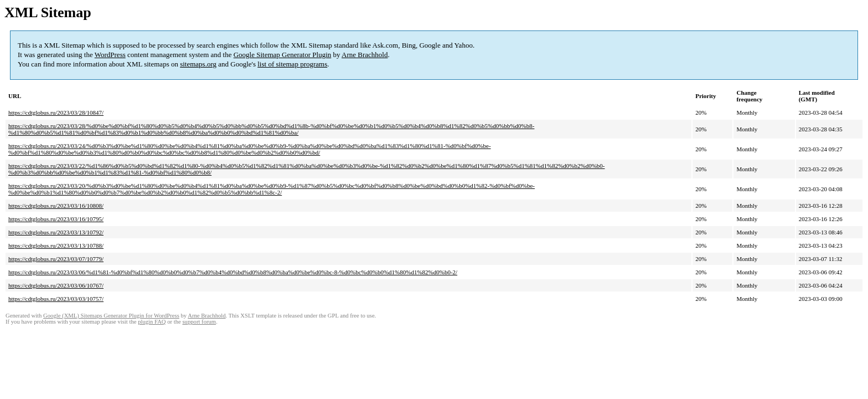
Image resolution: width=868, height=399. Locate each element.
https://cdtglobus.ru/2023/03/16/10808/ (56, 206)
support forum (199, 322)
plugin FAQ (152, 322)
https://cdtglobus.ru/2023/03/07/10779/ (56, 259)
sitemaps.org (198, 64)
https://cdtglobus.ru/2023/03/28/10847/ (56, 112)
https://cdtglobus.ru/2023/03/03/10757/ (56, 299)
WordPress (110, 55)
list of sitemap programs (292, 64)
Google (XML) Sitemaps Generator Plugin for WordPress (111, 316)
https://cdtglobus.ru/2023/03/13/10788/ (56, 245)
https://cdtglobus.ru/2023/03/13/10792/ (56, 232)
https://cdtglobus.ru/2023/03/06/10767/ (56, 285)
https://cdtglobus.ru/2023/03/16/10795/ (56, 219)
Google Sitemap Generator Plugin (283, 55)
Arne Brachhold (365, 55)
